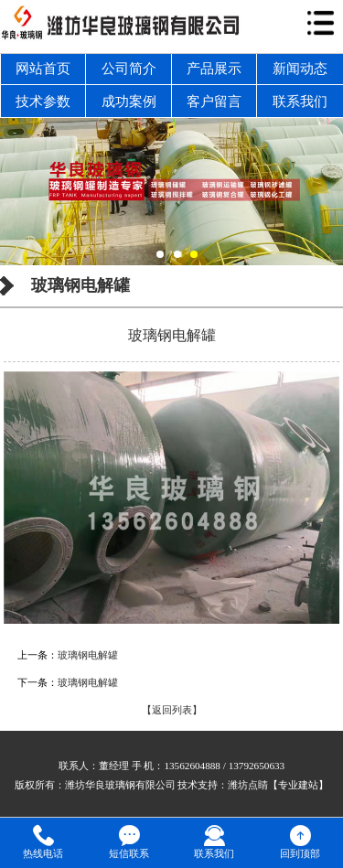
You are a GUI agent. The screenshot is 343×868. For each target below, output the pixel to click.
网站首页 (43, 68)
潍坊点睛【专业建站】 (278, 785)
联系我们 (300, 101)
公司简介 (129, 68)
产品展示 (214, 68)
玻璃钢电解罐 (88, 655)
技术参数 (43, 101)
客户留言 (214, 101)
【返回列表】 (172, 710)
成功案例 (129, 101)
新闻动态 (300, 68)
